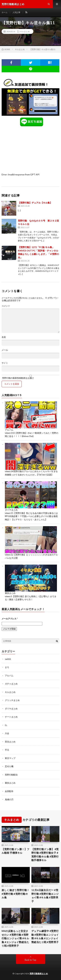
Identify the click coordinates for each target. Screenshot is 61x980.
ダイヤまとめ (11, 510)
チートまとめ (11, 717)
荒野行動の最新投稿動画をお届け (30, 377)
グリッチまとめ (12, 700)
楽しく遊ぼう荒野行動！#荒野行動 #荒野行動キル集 (16, 894)
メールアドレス (10, 619)
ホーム (5, 12)
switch (8, 659)
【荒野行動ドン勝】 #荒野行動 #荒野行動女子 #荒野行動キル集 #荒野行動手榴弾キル (45, 855)
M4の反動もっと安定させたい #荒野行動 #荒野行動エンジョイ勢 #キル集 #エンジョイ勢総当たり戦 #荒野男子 (15, 938)
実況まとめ (10, 742)
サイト (5, 363)
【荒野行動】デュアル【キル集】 (35, 203)
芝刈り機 (9, 766)
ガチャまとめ (11, 684)
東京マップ (10, 758)
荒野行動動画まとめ (39, 974)
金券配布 (9, 791)
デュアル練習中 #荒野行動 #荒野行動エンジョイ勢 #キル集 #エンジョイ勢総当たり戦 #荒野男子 (45, 936)
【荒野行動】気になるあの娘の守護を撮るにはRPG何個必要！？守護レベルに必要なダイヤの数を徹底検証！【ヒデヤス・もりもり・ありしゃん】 (31, 516)
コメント (6, 306)
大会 (7, 733)
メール (5, 350)
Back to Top (30, 960)
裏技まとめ (10, 593)
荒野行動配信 (11, 775)
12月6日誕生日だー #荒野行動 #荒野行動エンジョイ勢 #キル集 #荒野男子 (45, 896)
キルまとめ (25, 31)
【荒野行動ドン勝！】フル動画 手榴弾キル (16, 851)
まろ (7, 667)
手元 (7, 750)
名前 (4, 337)
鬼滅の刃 (9, 799)
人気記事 (16, 12)
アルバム (9, 430)
